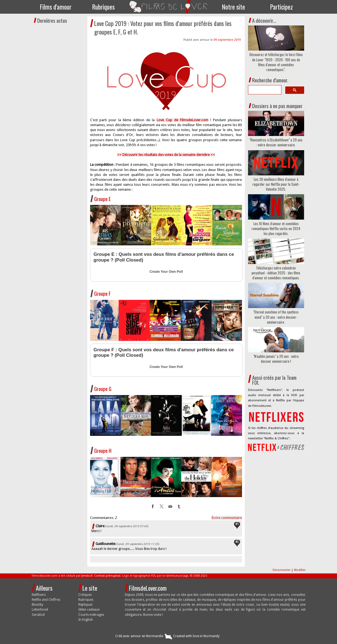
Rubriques (103, 7)
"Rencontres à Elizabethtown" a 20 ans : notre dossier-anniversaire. (276, 142)
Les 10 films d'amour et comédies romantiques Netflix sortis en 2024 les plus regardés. (276, 229)
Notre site (234, 7)
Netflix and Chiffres (46, 600)
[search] (264, 90)
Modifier (300, 570)
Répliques (85, 605)
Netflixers (39, 595)
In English (86, 620)
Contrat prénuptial (107, 576)
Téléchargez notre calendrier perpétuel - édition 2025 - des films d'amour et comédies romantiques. (276, 273)
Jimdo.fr (87, 576)
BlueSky (38, 605)
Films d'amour (56, 7)
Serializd (38, 615)
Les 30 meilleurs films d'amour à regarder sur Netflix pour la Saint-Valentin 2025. (276, 184)
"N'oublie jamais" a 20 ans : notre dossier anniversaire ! (276, 359)
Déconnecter (282, 570)
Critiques (85, 595)
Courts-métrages (91, 615)
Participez (282, 7)
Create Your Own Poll (166, 272)
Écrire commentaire (227, 518)
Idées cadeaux (89, 610)
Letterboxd (40, 610)
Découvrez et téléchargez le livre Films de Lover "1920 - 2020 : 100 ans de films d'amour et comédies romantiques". (276, 62)
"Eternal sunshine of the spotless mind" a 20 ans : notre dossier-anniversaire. (276, 317)
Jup (186, 576)
